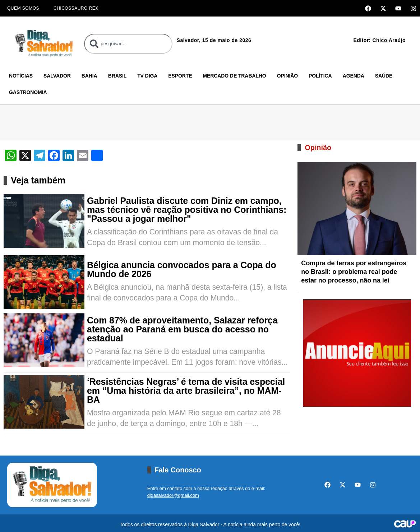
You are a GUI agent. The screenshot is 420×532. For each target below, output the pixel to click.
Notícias (21, 76)
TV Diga (147, 76)
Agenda (354, 76)
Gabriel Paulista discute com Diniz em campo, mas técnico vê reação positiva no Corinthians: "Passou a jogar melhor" (187, 210)
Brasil (117, 76)
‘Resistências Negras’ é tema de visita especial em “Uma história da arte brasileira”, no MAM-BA (186, 391)
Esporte (180, 76)
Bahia (89, 76)
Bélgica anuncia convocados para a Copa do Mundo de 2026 (182, 270)
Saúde (384, 76)
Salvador (57, 76)
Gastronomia (28, 92)
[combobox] (128, 44)
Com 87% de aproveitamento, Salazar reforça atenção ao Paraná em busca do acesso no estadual (182, 329)
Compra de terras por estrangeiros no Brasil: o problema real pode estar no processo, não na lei (354, 272)
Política (320, 76)
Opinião (287, 76)
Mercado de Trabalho (234, 76)
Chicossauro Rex (76, 8)
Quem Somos (23, 8)
